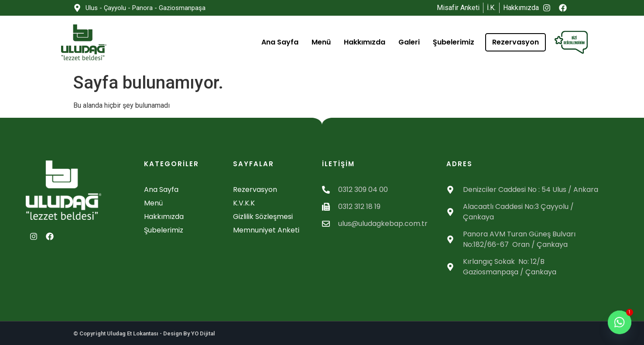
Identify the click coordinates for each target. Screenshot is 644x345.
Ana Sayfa (280, 42)
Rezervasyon (516, 42)
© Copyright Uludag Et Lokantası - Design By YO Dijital (144, 333)
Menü (321, 42)
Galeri (409, 42)
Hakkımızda (365, 42)
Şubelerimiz (454, 42)
